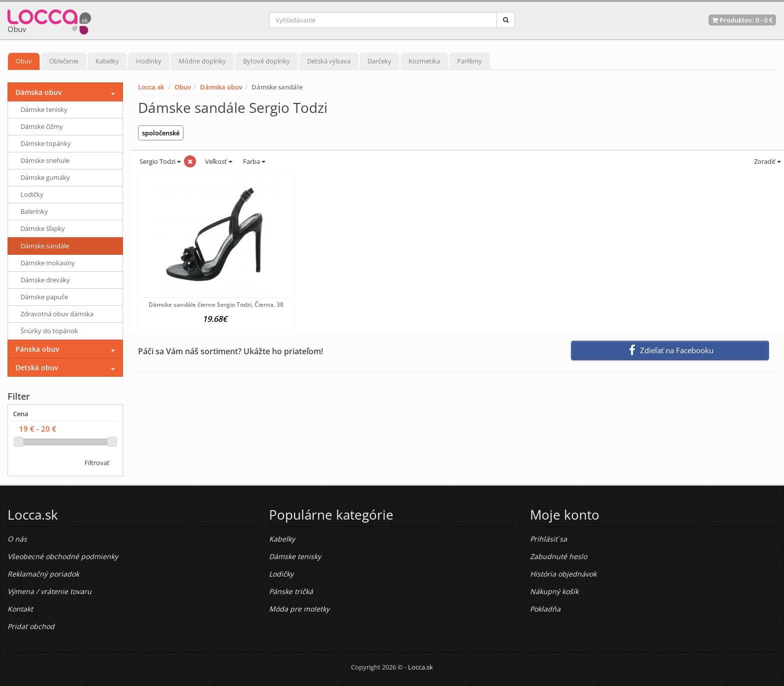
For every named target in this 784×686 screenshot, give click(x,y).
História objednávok (563, 574)
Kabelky (107, 61)
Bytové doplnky (266, 61)
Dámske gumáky (45, 177)
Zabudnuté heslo (558, 556)
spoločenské (161, 133)
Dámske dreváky (45, 280)
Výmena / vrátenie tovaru (49, 591)
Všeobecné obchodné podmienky (63, 556)
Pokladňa (545, 609)
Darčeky (379, 61)
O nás (17, 539)
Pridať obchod (31, 626)
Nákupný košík (554, 591)
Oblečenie (64, 61)
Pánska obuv (37, 349)
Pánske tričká (291, 591)
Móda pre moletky (299, 609)
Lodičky (32, 194)
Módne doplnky (202, 61)
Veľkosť (218, 161)
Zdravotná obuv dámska (57, 314)
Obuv (24, 61)
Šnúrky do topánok (49, 331)
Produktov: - (742, 20)
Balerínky (34, 211)
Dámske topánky (46, 143)
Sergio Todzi (159, 161)
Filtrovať (97, 463)
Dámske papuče (44, 297)
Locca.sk (151, 87)
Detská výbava (329, 61)
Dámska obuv (221, 87)
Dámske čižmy (42, 126)
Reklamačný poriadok (43, 574)
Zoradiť (767, 161)
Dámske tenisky (44, 109)
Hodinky (149, 61)
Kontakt (20, 609)
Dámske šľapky (43, 228)
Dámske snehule (45, 160)
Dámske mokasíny (48, 263)
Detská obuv (37, 367)
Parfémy (469, 61)
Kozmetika (424, 61)
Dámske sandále (45, 246)
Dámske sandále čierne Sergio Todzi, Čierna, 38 (216, 305)
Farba (254, 161)
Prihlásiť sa (548, 539)
